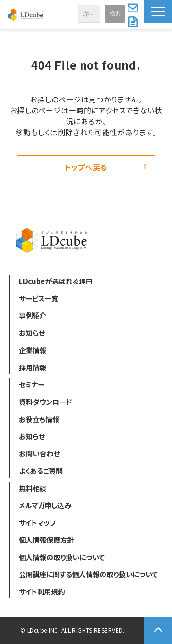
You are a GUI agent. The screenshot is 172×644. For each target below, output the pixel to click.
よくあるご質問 (41, 471)
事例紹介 (33, 315)
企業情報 (33, 350)
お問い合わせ (134, 7)
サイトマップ (37, 522)
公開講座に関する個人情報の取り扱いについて (88, 574)
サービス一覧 (39, 298)
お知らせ (32, 333)
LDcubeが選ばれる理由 (56, 281)
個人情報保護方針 (46, 540)
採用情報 (33, 367)
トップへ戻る (86, 167)
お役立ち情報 (39, 419)
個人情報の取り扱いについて (62, 557)
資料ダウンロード (134, 22)
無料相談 (33, 488)
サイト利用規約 (42, 591)
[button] (158, 12)
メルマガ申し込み (45, 505)
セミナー (31, 384)
